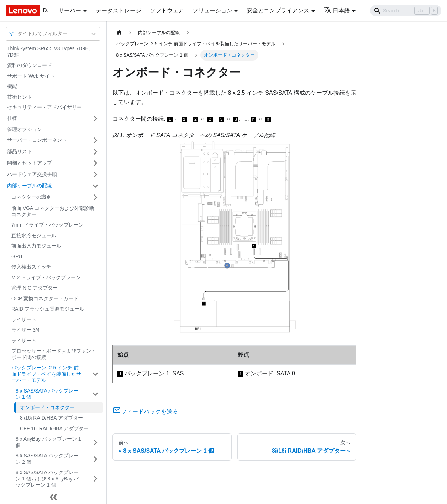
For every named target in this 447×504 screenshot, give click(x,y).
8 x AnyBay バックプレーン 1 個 (48, 442)
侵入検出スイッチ (31, 267)
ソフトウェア (167, 11)
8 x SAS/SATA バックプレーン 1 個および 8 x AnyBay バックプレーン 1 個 (47, 479)
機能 (12, 86)
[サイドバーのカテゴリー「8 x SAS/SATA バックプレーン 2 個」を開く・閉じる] (95, 459)
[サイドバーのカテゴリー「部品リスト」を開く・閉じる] (95, 152)
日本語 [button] (337, 11)
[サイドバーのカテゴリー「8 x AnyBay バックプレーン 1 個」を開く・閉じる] (95, 442)
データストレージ (119, 11)
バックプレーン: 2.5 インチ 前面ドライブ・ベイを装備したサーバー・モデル (46, 374)
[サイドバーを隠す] (53, 497)
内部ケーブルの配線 (30, 186)
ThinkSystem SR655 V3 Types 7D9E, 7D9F (48, 52)
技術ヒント (20, 97)
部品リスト (20, 151)
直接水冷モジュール (34, 235)
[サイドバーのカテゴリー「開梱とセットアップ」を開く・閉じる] (95, 163)
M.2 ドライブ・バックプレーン (46, 277)
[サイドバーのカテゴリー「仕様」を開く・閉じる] (95, 119)
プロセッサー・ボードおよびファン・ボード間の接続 (54, 354)
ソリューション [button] (212, 11)
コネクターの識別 (31, 197)
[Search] (406, 11)
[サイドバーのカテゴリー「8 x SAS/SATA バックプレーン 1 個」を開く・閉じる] (95, 394)
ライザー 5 (23, 341)
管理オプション (25, 129)
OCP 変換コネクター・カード (45, 298)
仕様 (12, 118)
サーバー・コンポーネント (37, 140)
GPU (17, 256)
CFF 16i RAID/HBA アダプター (54, 428)
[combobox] (18, 34)
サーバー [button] (70, 11)
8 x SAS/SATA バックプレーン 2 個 (47, 459)
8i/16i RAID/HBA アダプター (51, 418)
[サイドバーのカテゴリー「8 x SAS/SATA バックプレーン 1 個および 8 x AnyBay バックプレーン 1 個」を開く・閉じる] (95, 479)
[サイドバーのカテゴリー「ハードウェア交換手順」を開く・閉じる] (95, 175)
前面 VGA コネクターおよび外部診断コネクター (53, 211)
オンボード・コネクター (47, 407)
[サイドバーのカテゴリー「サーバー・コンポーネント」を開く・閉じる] (95, 140)
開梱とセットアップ (30, 163)
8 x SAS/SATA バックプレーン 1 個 (47, 394)
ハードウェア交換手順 (32, 174)
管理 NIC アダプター (35, 288)
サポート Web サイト (31, 76)
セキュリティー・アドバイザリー (44, 107)
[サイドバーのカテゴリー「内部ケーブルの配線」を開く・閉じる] (95, 186)
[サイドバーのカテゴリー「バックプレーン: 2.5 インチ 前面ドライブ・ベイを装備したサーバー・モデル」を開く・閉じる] (95, 374)
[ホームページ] (119, 33)
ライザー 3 (23, 319)
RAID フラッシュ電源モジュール (48, 309)
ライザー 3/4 (25, 330)
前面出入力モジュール (36, 246)
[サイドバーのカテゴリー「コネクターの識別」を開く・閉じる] (95, 197)
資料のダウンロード (30, 65)
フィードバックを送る (145, 412)
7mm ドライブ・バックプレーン (48, 225)
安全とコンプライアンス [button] (278, 11)
